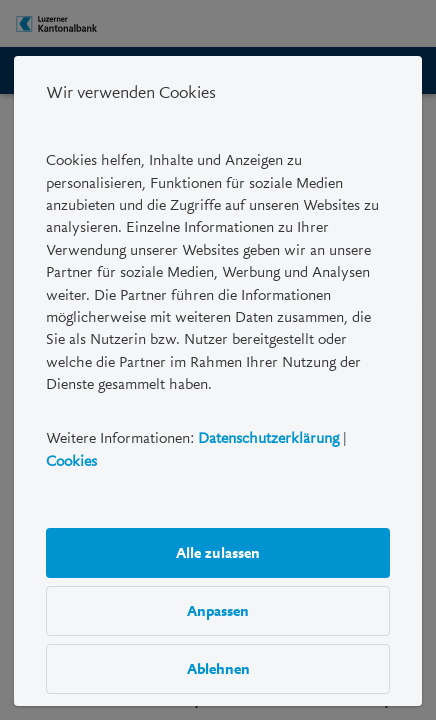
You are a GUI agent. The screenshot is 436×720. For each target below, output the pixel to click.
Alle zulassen (218, 553)
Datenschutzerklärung (268, 439)
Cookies (71, 461)
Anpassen (218, 611)
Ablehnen (217, 669)
